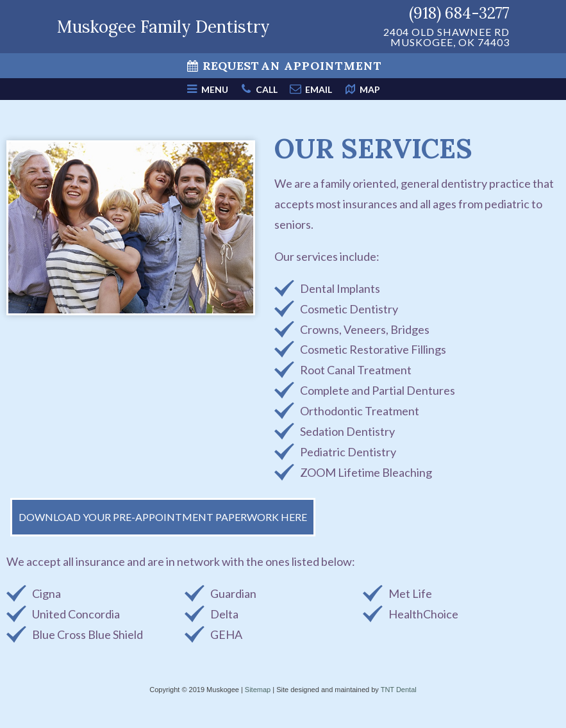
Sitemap (258, 690)
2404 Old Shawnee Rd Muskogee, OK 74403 (446, 37)
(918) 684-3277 (459, 13)
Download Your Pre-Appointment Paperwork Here (163, 517)
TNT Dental (399, 690)
